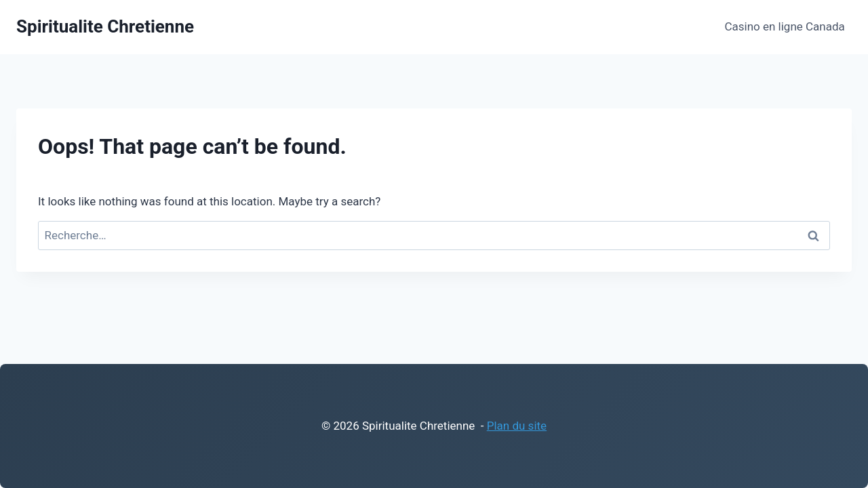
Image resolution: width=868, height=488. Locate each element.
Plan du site (517, 426)
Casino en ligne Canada (784, 26)
